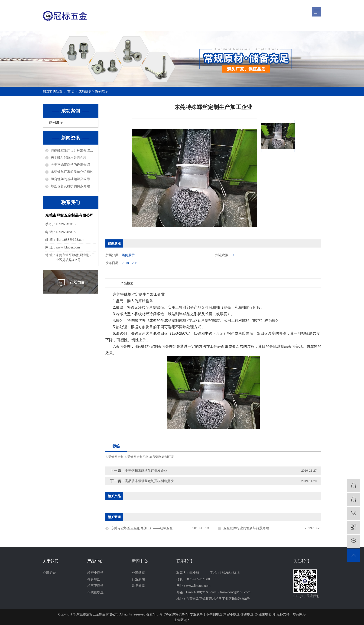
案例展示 (102, 91)
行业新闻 (138, 579)
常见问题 (138, 586)
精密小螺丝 (95, 573)
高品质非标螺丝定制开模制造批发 (149, 481)
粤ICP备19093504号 (174, 614)
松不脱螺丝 (95, 586)
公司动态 (138, 573)
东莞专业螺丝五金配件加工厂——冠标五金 (142, 528)
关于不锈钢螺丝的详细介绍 (70, 165)
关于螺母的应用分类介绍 (69, 157)
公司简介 (49, 573)
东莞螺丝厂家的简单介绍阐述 (72, 172)
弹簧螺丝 (94, 579)
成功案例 (85, 91)
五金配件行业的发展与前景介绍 (246, 528)
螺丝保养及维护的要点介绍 (70, 186)
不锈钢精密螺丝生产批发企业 (146, 470)
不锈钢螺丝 (95, 592)
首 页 (71, 91)
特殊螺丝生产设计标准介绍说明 (73, 150)
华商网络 (299, 614)
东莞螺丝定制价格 (136, 457)
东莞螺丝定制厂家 (162, 457)
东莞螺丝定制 (114, 457)
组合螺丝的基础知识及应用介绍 (73, 179)
